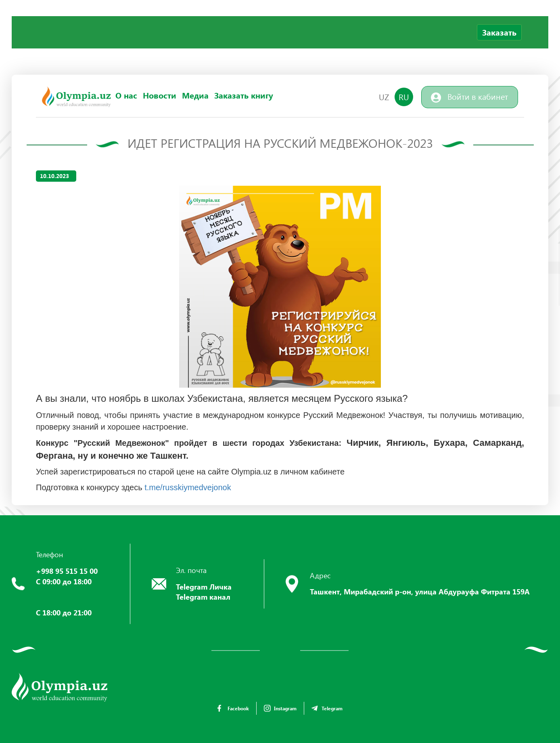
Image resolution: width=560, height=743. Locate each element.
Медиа (195, 95)
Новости (160, 95)
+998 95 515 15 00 (67, 571)
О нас (126, 95)
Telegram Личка (204, 587)
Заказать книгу (244, 95)
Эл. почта (191, 570)
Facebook (233, 708)
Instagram (280, 708)
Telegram (327, 708)
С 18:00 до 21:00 (64, 613)
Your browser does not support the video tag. (72, 46)
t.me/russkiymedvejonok (188, 487)
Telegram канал (203, 597)
